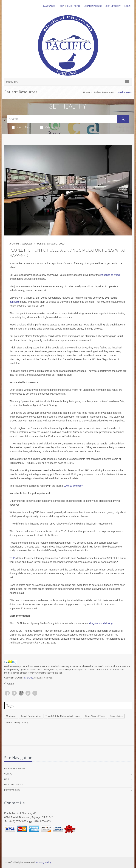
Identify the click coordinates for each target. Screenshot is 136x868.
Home (87, 92)
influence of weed (110, 275)
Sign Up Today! (113, 6)
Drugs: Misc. (116, 716)
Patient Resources (104, 92)
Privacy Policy (12, 790)
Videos (47, 127)
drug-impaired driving (101, 623)
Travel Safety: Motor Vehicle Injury (63, 716)
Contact (9, 774)
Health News (22, 127)
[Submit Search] (123, 119)
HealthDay (28, 678)
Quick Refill (74, 6)
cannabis (15, 302)
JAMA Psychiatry (73, 486)
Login (127, 6)
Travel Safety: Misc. (31, 716)
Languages (49, 6)
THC (13, 558)
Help (61, 6)
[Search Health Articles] (62, 119)
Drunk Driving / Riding (17, 723)
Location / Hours (93, 6)
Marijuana (11, 716)
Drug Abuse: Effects (95, 716)
